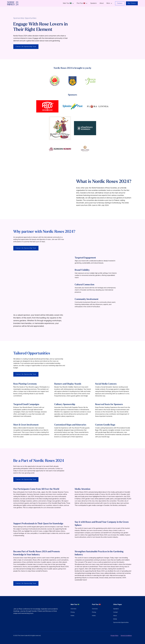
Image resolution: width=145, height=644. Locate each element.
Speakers (93, 3)
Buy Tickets (132, 3)
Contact (120, 3)
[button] (68, 3)
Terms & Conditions (126, 636)
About (102, 3)
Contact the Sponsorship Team (26, 47)
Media (115, 619)
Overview (73, 609)
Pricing (73, 612)
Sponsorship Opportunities (121, 623)
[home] (13, 3)
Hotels (72, 616)
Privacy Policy (114, 636)
